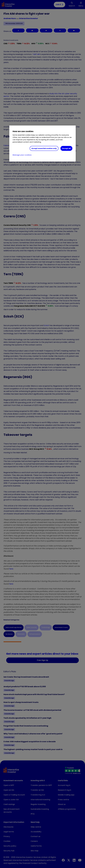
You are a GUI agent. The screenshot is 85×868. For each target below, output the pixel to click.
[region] (42, 144)
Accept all (66, 148)
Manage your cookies (22, 155)
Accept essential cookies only (44, 148)
